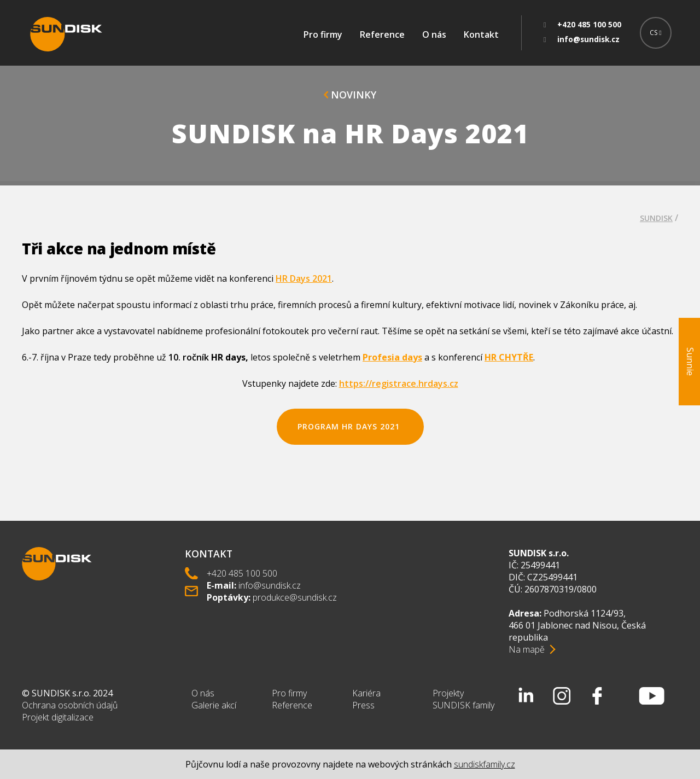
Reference (382, 34)
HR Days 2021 (304, 278)
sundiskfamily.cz (485, 764)
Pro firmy (323, 34)
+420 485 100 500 (242, 573)
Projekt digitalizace (58, 717)
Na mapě (527, 649)
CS (655, 33)
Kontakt (481, 34)
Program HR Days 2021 (350, 426)
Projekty (448, 693)
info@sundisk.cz (270, 585)
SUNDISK (656, 218)
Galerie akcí (214, 705)
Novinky (350, 95)
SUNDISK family (463, 705)
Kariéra (366, 693)
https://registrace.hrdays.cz (399, 383)
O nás (434, 34)
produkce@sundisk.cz (295, 597)
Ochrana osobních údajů (70, 705)
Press (363, 705)
